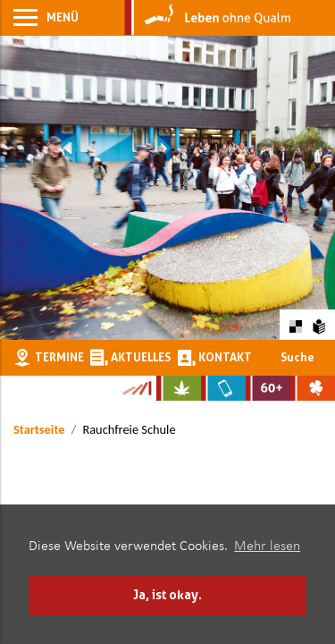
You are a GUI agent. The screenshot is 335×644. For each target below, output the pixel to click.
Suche (297, 357)
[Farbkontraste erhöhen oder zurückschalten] (295, 324)
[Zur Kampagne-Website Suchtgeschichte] (136, 388)
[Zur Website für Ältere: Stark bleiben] (268, 388)
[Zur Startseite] (208, 18)
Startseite (39, 429)
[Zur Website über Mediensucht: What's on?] (223, 388)
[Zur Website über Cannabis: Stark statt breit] (179, 388)
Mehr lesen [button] (267, 547)
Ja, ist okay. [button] (167, 594)
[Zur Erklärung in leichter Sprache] (319, 324)
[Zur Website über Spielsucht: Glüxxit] (313, 388)
